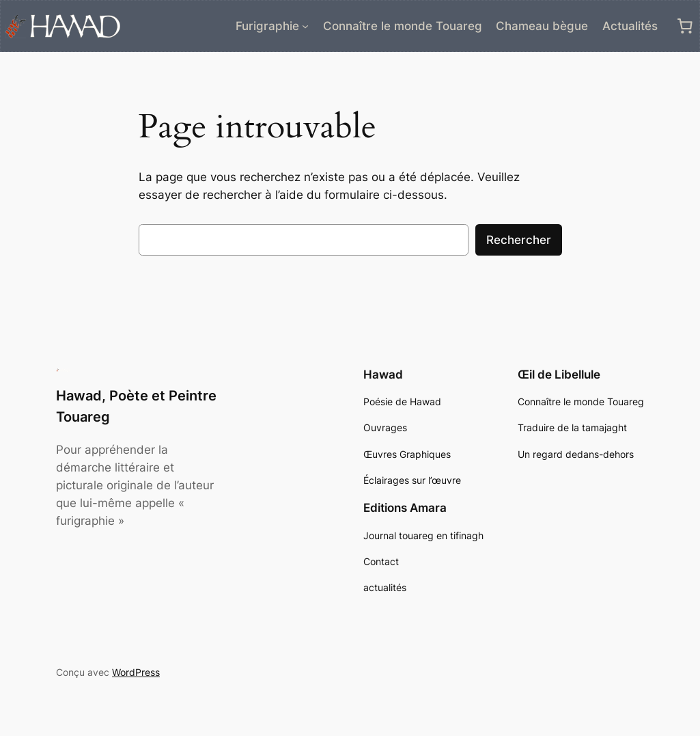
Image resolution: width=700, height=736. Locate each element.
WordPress (136, 672)
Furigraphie (267, 26)
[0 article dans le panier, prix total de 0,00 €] (685, 26)
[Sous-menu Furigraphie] (305, 26)
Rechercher (519, 240)
